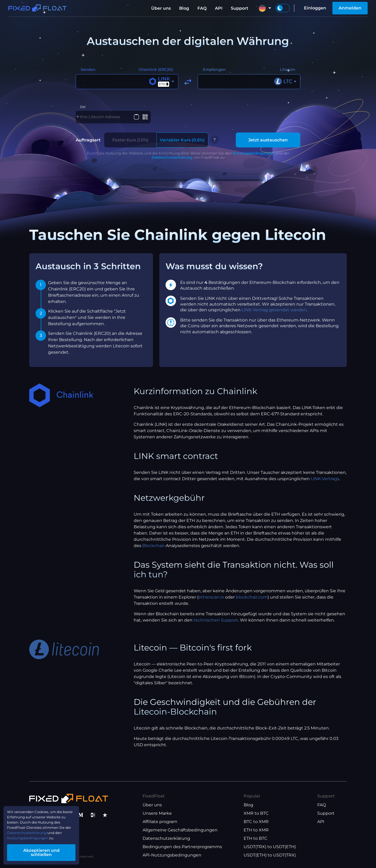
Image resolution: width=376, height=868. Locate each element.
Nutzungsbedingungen (253, 157)
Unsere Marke (157, 813)
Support (240, 8)
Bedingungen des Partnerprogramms (182, 847)
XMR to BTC (256, 813)
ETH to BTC (255, 838)
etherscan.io (211, 601)
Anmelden (350, 8)
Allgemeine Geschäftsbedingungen (180, 830)
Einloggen (315, 8)
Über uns (161, 8)
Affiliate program (160, 822)
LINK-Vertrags (325, 483)
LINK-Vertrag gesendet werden (274, 314)
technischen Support (216, 624)
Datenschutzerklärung (172, 161)
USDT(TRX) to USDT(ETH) (270, 847)
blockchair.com (252, 601)
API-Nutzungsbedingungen (172, 855)
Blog (184, 8)
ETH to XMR (256, 830)
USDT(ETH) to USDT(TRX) (270, 855)
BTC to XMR (256, 822)
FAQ (202, 8)
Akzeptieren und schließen (49, 853)
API (219, 8)
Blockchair (153, 550)
